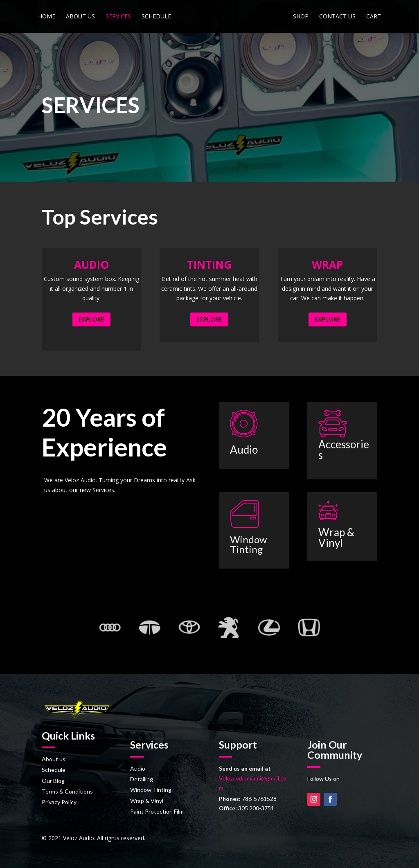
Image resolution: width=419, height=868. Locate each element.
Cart (374, 17)
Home (46, 17)
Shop (301, 17)
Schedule (156, 17)
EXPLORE (91, 319)
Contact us (338, 17)
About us (80, 17)
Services (118, 17)
